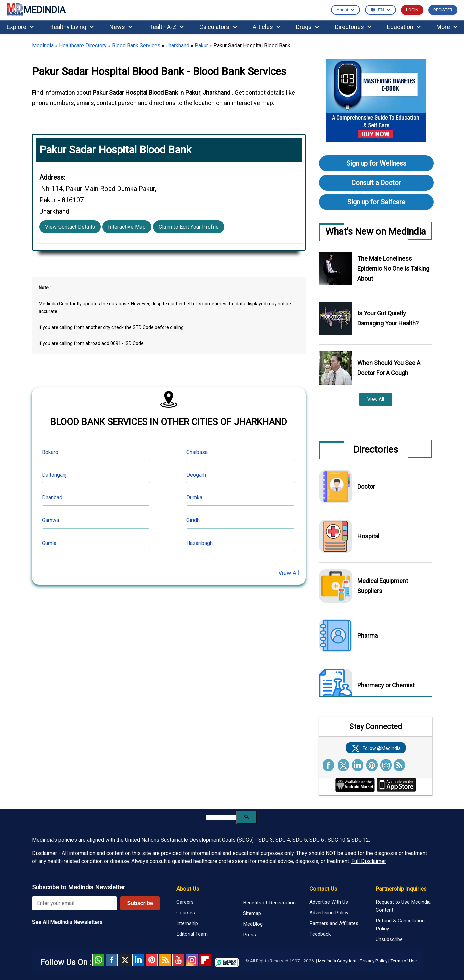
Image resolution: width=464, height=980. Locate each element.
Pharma (367, 635)
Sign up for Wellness (376, 163)
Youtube (178, 960)
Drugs (307, 27)
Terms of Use (403, 961)
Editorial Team (192, 934)
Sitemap (252, 913)
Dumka (194, 497)
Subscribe (140, 903)
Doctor (366, 486)
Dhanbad (52, 497)
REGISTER (443, 10)
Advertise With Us (329, 902)
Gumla (49, 543)
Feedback (320, 934)
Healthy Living (72, 27)
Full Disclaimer (369, 861)
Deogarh (196, 475)
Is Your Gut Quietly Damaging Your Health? (388, 318)
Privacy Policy (373, 961)
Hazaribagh (200, 543)
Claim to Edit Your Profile (189, 227)
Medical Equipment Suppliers (383, 586)
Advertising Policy (329, 913)
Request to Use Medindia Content (403, 906)
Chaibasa (197, 452)
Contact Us (323, 889)
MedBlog (253, 924)
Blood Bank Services (136, 45)
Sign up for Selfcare (376, 202)
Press (249, 935)
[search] (221, 818)
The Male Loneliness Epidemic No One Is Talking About (393, 268)
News (121, 27)
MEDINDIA (36, 10)
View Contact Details (70, 227)
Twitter (125, 960)
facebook (112, 960)
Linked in (138, 960)
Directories (353, 27)
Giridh (193, 520)
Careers (185, 902)
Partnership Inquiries (401, 889)
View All (289, 573)
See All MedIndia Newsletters (67, 922)
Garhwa (51, 520)
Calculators (218, 27)
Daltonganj (54, 475)
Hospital (368, 536)
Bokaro (50, 452)
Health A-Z (166, 27)
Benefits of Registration (269, 903)
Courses (186, 913)
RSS (165, 960)
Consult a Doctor (376, 183)
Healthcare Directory (83, 45)
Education (404, 27)
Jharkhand (178, 45)
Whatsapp (98, 960)
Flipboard (205, 960)
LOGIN (412, 10)
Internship (187, 923)
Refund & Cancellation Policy (400, 925)
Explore (20, 27)
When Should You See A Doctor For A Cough (389, 368)
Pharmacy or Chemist (386, 685)
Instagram (192, 960)
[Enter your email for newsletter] (75, 903)
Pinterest (152, 960)
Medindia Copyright (337, 961)
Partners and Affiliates (334, 923)
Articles (266, 27)
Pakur (201, 45)
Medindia (43, 45)
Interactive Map (127, 227)
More (447, 27)
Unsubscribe (389, 939)
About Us (188, 889)
